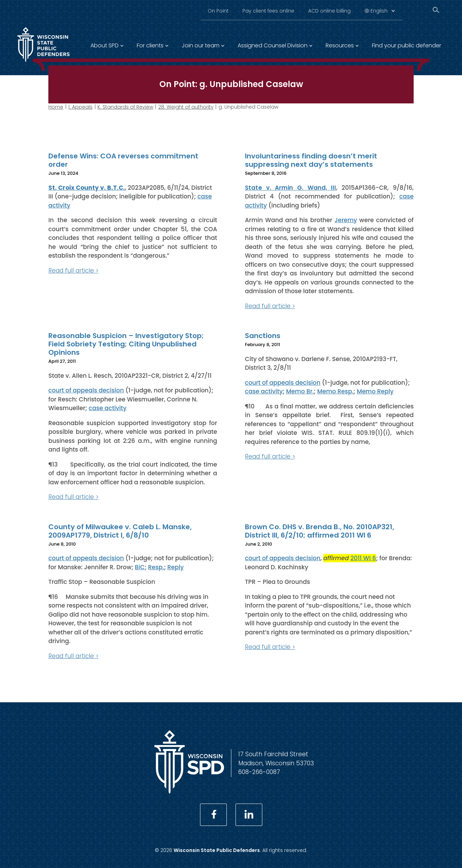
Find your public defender (407, 45)
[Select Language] (383, 11)
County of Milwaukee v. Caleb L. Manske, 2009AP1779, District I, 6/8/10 (120, 531)
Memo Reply (375, 391)
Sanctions (263, 336)
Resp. (156, 567)
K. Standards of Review (125, 107)
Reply (176, 567)
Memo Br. (300, 391)
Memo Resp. (335, 391)
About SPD (105, 45)
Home (56, 107)
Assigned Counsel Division (273, 45)
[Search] (436, 10)
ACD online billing (329, 11)
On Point (218, 11)
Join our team (201, 45)
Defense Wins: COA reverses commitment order (123, 160)
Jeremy (346, 220)
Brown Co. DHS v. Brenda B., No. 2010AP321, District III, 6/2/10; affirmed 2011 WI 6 (320, 531)
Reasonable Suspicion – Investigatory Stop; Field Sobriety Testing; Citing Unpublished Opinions (126, 344)
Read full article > (73, 270)
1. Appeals (80, 107)
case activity (108, 408)
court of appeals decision (86, 390)
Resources (340, 45)
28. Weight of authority (186, 107)
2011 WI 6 (363, 558)
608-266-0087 (259, 772)
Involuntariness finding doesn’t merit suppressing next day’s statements (311, 160)
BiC (140, 567)
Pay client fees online (268, 11)
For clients (150, 45)
